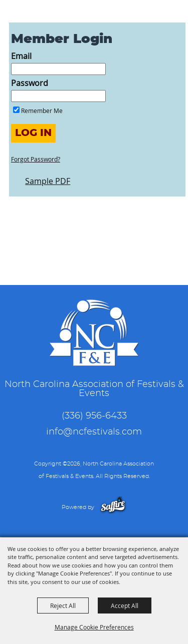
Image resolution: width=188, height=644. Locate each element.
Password (30, 83)
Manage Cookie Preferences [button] (94, 627)
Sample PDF (48, 181)
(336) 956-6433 (94, 416)
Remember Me (42, 110)
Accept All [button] (125, 605)
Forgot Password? (36, 159)
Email (21, 56)
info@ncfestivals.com (94, 432)
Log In (33, 133)
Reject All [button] (63, 605)
